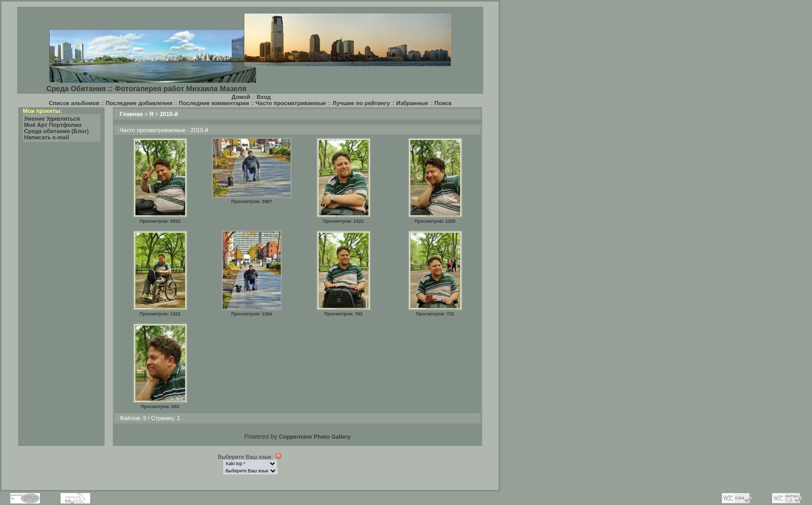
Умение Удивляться (52, 119)
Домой (241, 97)
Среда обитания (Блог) (57, 131)
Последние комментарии (214, 103)
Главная (131, 114)
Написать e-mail (47, 137)
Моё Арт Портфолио (53, 125)
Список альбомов (74, 103)
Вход (264, 97)
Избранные (412, 103)
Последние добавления (139, 103)
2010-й (169, 114)
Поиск (443, 103)
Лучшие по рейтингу (361, 103)
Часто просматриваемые (291, 103)
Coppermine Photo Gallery (315, 437)
